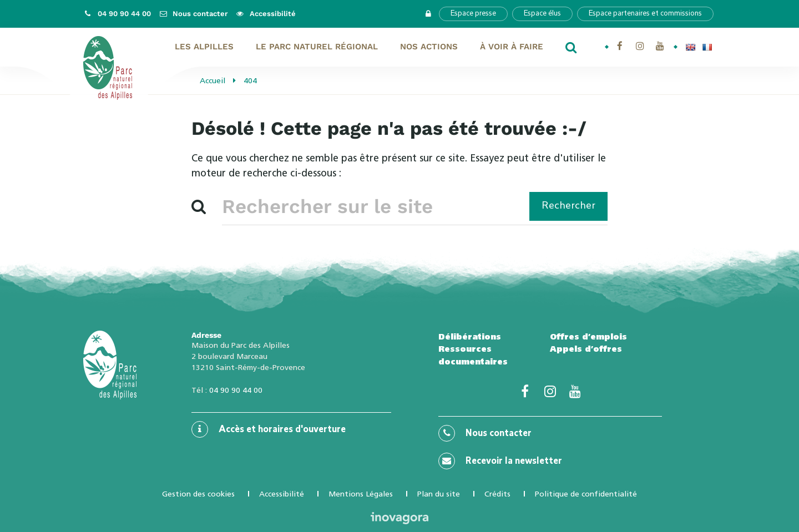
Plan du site (439, 494)
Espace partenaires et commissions (645, 14)
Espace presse (473, 14)
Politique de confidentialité (586, 494)
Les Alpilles (204, 47)
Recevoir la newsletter (500, 461)
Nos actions (429, 47)
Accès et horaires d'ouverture (269, 429)
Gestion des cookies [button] (198, 494)
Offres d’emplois (588, 337)
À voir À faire (512, 47)
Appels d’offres (586, 349)
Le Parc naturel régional (317, 47)
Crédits (497, 494)
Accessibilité (282, 494)
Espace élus (542, 14)
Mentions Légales (361, 494)
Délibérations (470, 337)
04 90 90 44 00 (236, 390)
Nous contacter (485, 433)
